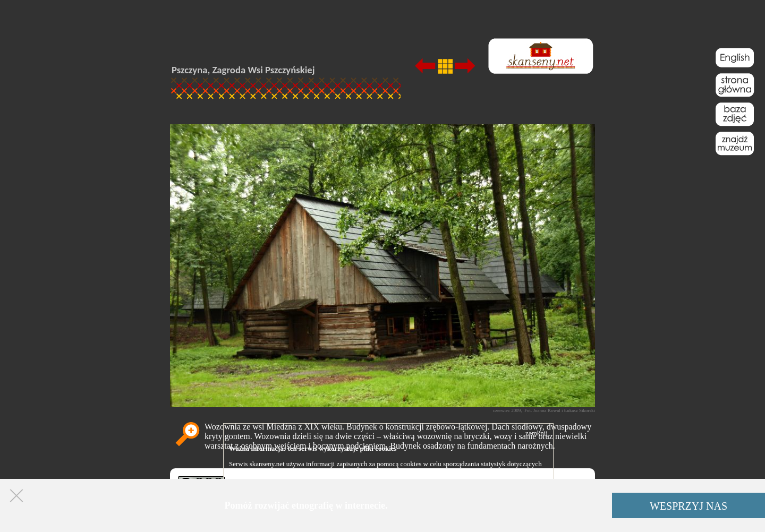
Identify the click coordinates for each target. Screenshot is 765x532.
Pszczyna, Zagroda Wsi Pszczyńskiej (243, 70)
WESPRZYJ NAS (688, 506)
